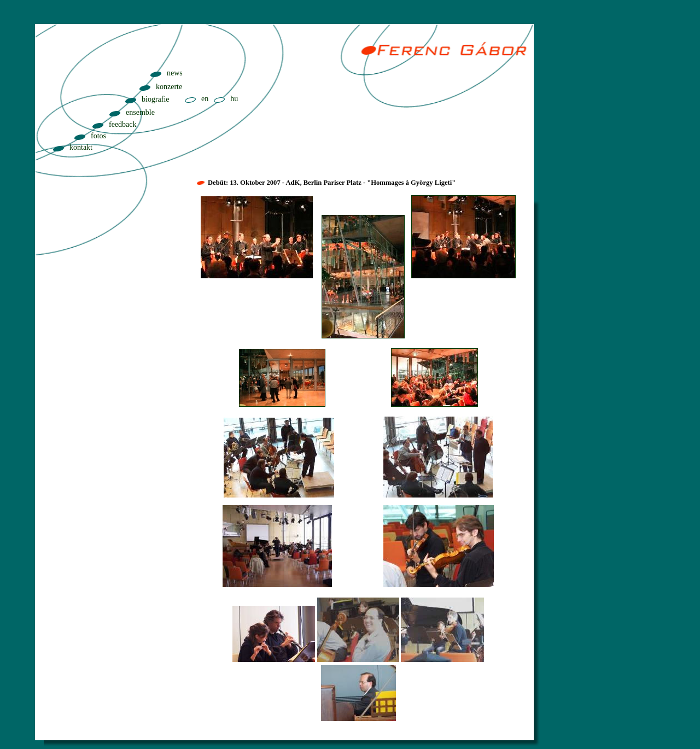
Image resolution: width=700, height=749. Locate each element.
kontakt (81, 147)
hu (234, 99)
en (205, 99)
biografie (156, 99)
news (175, 73)
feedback (123, 124)
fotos (98, 136)
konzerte (169, 87)
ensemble (140, 112)
